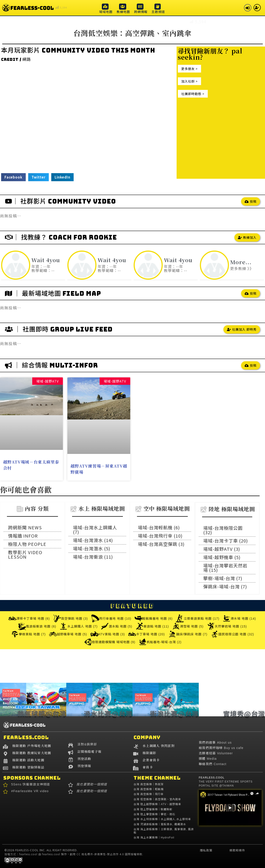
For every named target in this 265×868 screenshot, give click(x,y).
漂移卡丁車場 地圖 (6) (29, 618)
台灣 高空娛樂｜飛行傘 (149, 794)
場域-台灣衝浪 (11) (93, 557)
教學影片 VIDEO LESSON (25, 554)
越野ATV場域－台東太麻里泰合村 (31, 465)
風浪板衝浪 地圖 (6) (37, 626)
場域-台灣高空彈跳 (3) (161, 544)
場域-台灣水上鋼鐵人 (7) (95, 530)
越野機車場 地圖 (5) (68, 634)
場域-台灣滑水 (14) (93, 540)
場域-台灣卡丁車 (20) (226, 541)
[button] (106, 9)
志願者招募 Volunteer (216, 753)
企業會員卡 (151, 760)
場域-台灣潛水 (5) (92, 548)
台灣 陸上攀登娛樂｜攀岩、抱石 (154, 814)
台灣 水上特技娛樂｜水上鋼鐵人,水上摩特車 (162, 819)
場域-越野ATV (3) (222, 549)
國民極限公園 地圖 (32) (232, 634)
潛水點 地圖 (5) (117, 626)
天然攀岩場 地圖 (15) (227, 626)
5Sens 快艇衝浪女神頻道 (31, 784)
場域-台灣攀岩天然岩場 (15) (225, 568)
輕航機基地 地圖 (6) (154, 618)
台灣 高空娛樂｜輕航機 (149, 789)
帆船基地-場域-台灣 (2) (160, 642)
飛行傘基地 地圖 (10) (111, 618)
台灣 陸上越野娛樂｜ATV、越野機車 (157, 804)
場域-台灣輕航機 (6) (159, 527)
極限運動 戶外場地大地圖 (32, 746)
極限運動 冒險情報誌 (28, 767)
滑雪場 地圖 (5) (188, 626)
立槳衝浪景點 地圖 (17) (198, 618)
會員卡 (148, 767)
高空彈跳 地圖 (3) (71, 618)
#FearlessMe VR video (30, 791)
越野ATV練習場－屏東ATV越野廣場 (99, 469)
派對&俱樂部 (87, 744)
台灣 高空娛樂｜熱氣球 (149, 784)
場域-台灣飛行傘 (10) (160, 536)
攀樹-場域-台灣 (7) (223, 578)
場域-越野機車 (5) (222, 557)
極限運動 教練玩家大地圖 (32, 753)
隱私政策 (206, 850)
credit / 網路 (16, 59)
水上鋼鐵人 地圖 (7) (79, 626)
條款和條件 (237, 850)
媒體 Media (208, 759)
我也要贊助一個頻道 (92, 784)
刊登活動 (84, 759)
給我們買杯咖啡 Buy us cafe (221, 748)
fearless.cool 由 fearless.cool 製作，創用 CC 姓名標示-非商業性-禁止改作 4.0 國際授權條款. (81, 854)
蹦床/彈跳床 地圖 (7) (188, 634)
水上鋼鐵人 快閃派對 (159, 746)
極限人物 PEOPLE (27, 544)
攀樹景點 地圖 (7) (28, 634)
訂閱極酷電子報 (89, 751)
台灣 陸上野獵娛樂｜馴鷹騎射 (153, 809)
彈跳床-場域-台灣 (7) (225, 586)
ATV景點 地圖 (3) (108, 634)
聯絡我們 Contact (213, 764)
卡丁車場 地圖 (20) (147, 634)
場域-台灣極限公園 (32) (223, 530)
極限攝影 (149, 753)
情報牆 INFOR (23, 536)
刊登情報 (84, 766)
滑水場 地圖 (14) (239, 618)
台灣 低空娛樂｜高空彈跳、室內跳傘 (157, 799)
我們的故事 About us (215, 742)
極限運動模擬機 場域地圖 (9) (110, 642)
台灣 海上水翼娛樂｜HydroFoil (154, 838)
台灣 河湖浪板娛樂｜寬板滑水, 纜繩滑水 (160, 824)
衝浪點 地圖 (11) (152, 626)
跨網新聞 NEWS (25, 527)
